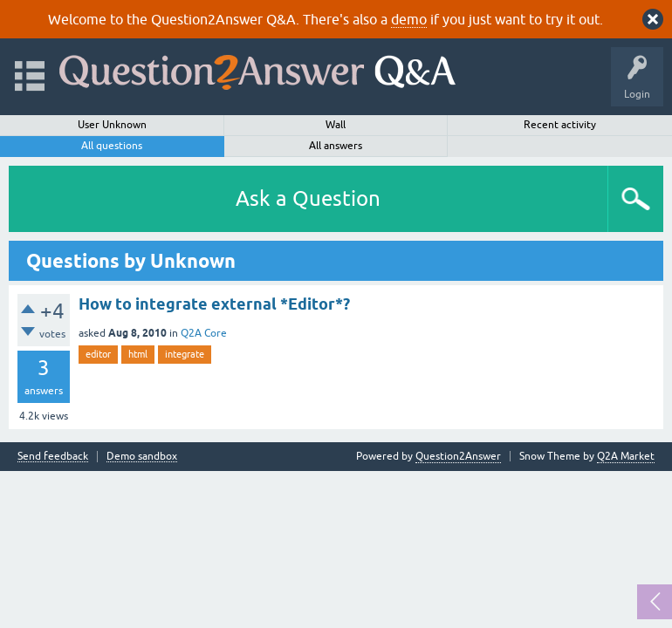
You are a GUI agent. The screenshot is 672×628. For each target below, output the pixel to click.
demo (409, 19)
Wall (336, 125)
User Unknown (112, 125)
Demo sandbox (142, 457)
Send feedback (53, 457)
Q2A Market (626, 456)
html (138, 354)
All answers (336, 146)
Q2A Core (204, 333)
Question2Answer (458, 456)
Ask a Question (308, 198)
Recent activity (560, 125)
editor (98, 354)
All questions (112, 146)
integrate (185, 354)
